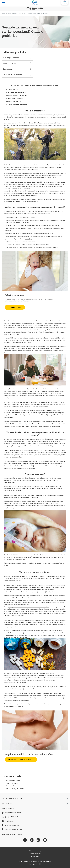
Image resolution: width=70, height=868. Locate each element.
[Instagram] (32, 840)
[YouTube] (45, 840)
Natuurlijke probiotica (14, 780)
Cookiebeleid (35, 856)
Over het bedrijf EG (12, 825)
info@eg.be (8, 821)
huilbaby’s (28, 239)
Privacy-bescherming (35, 851)
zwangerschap (16, 455)
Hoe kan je (16, 95)
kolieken (18, 491)
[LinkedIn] (38, 840)
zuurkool (38, 590)
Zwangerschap (11, 786)
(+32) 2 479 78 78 (10, 817)
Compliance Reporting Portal (12, 834)
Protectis (45, 348)
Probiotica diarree (12, 783)
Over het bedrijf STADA (13, 829)
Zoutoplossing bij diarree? (15, 789)
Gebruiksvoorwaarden (35, 854)
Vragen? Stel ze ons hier (12, 813)
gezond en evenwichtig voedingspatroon (29, 576)
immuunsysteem (9, 482)
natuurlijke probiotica (11, 587)
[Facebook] (25, 840)
